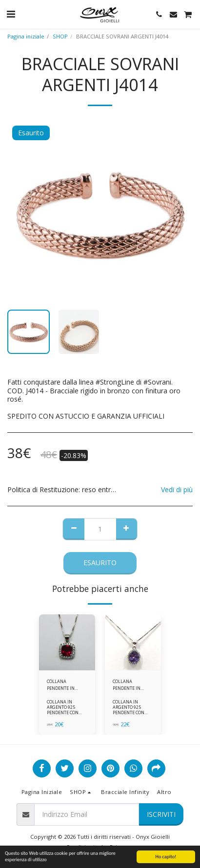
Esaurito (100, 563)
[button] (11, 14)
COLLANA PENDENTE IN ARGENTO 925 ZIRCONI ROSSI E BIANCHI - (63, 685)
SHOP (60, 36)
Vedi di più (177, 490)
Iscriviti (161, 814)
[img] (67, 642)
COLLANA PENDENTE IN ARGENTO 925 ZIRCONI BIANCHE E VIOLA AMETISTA (133, 685)
